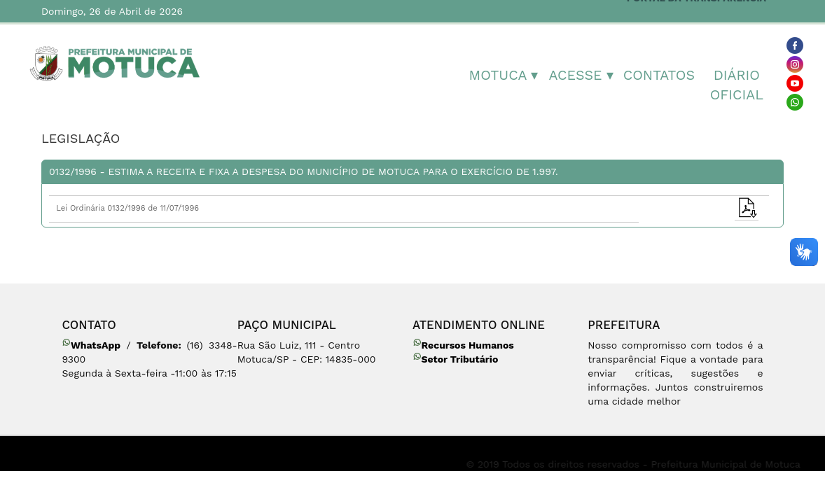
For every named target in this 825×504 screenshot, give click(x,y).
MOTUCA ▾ (504, 75)
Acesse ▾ (582, 75)
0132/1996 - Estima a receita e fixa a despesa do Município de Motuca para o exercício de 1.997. (304, 171)
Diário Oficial (737, 85)
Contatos (659, 75)
